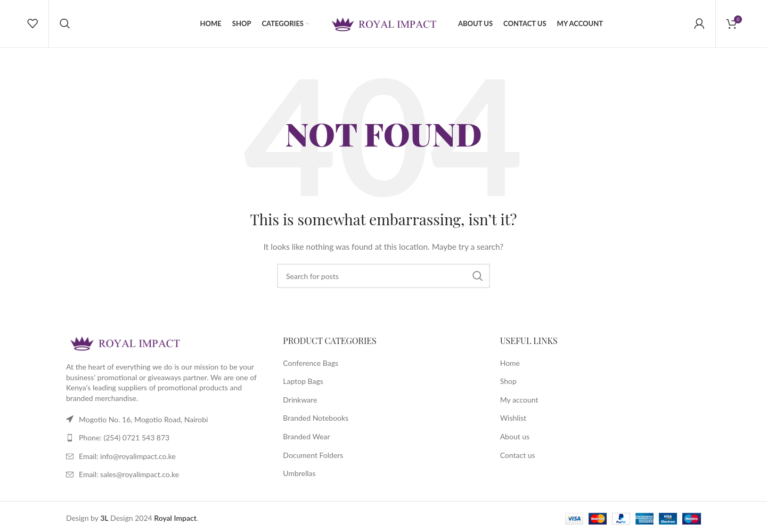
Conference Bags (311, 363)
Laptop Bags (303, 382)
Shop (508, 382)
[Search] (65, 24)
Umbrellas (299, 474)
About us (515, 437)
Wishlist (513, 419)
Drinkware (300, 400)
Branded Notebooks (316, 419)
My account (519, 400)
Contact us (518, 456)
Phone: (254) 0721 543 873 (124, 438)
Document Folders (313, 456)
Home (510, 363)
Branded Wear (306, 437)
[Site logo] (383, 23)
